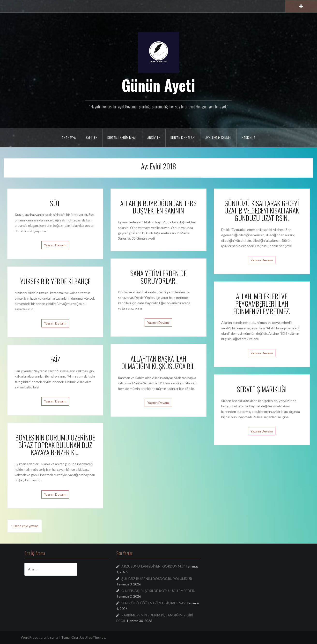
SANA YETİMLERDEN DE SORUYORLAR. (158, 277)
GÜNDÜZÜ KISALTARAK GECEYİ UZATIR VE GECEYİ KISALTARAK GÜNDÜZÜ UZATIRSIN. (262, 211)
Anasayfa (69, 138)
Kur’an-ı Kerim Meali (122, 138)
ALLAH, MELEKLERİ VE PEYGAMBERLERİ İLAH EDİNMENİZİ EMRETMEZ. (262, 304)
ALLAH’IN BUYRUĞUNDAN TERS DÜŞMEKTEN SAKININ (158, 207)
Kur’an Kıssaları (183, 138)
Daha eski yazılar (26, 526)
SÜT (55, 203)
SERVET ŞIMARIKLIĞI (262, 389)
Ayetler (92, 138)
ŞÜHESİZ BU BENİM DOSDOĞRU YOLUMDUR (157, 579)
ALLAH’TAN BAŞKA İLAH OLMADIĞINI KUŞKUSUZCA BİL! (158, 362)
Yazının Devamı (55, 245)
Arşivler (154, 138)
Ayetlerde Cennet (218, 138)
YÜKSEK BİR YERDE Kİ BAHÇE (55, 281)
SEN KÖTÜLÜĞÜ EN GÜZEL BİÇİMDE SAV (154, 603)
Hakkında (248, 138)
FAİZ (55, 359)
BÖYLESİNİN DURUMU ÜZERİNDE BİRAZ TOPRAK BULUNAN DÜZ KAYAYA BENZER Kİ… (55, 445)
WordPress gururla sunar (40, 637)
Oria (75, 637)
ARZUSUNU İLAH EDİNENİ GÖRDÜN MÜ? (153, 566)
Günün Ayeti (158, 85)
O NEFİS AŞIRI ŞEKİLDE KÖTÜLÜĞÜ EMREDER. (158, 591)
